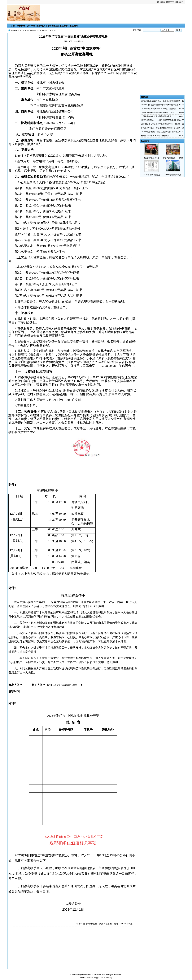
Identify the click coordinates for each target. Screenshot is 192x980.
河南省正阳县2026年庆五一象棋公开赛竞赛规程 (160, 101)
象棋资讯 (74, 26)
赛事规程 (53, 26)
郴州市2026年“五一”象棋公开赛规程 (155, 136)
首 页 (13, 26)
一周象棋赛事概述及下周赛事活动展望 (156, 116)
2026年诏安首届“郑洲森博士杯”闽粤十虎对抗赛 (160, 105)
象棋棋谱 (21, 26)
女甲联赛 (31, 26)
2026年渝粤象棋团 (151, 175)
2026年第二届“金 (152, 158)
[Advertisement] (74, 14)
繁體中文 (170, 2)
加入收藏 (161, 2)
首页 (25, 30)
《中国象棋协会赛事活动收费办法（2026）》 (159, 112)
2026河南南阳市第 (173, 175)
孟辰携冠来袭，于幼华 (173, 158)
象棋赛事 (64, 26)
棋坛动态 (43, 30)
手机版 (129, 924)
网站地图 (179, 2)
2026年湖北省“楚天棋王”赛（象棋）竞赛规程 (159, 109)
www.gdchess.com (84, 975)
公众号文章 (42, 26)
